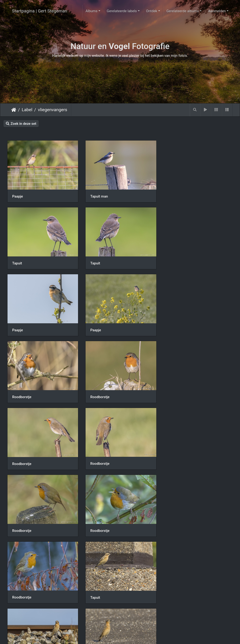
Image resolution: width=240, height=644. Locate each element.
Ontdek (152, 11)
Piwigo (139, 636)
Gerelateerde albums (183, 11)
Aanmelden (217, 11)
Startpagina (14, 110)
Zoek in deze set (21, 124)
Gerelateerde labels (122, 11)
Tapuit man (99, 196)
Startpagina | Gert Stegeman (40, 11)
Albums (92, 11)
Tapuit (172, 196)
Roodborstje (22, 329)
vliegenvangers (53, 110)
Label (27, 110)
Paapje (18, 196)
